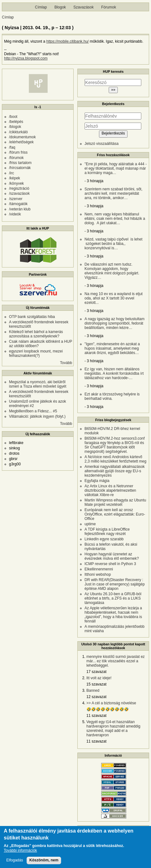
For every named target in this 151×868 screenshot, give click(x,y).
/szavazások (19, 193)
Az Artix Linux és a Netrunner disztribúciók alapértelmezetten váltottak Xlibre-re (110, 490)
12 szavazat (96, 697)
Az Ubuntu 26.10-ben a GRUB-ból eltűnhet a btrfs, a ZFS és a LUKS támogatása (113, 598)
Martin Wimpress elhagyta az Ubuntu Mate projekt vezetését (115, 502)
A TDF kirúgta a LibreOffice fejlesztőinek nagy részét (107, 532)
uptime (90, 524)
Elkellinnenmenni (99, 569)
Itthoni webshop (98, 574)
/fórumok (16, 158)
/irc (12, 173)
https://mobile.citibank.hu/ (68, 41)
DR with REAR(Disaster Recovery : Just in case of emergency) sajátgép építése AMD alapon (115, 584)
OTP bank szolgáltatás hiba (32, 317)
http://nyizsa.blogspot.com (26, 58)
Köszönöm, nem (44, 860)
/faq (12, 147)
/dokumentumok (22, 137)
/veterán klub (20, 209)
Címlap (41, 7)
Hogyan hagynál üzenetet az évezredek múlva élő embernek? (112, 556)
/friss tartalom (20, 163)
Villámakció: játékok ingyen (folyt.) (37, 416)
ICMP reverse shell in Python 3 (110, 564)
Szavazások (83, 7)
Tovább (66, 363)
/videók (15, 214)
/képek (15, 178)
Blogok (60, 7)
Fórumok (109, 7)
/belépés (16, 122)
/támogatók (18, 204)
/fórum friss (18, 152)
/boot (13, 117)
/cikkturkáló (18, 132)
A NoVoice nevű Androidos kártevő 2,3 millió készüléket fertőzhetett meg (115, 459)
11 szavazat (96, 716)
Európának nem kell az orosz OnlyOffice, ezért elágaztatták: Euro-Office (115, 514)
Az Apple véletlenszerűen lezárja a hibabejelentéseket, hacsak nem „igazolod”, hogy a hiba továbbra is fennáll (113, 615)
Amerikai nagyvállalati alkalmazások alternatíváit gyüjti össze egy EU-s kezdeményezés (115, 471)
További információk (20, 851)
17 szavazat (96, 672)
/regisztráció (19, 188)
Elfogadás (15, 861)
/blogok (15, 127)
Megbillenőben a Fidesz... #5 (33, 411)
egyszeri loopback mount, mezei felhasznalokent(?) (36, 353)
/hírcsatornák (20, 168)
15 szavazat (96, 684)
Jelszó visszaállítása (102, 144)
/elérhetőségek (21, 142)
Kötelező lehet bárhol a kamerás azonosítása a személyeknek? (36, 334)
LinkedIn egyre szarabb (104, 539)
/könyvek (16, 183)
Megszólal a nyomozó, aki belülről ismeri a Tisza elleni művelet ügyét (38, 384)
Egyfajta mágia (97, 481)
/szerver (16, 199)
